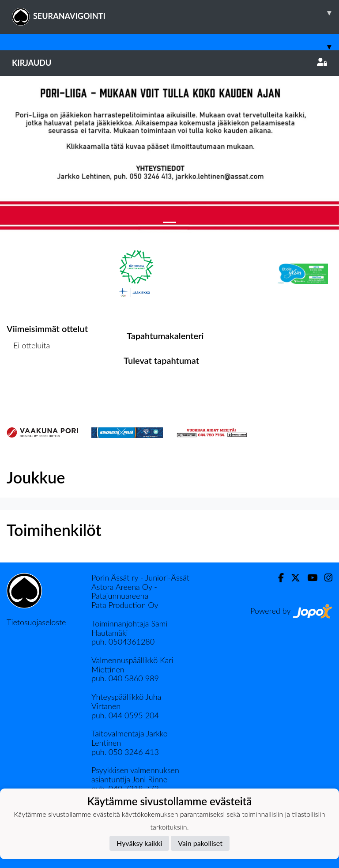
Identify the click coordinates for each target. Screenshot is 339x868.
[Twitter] (292, 578)
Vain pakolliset (200, 843)
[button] (25, 155)
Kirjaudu (169, 63)
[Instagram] (325, 578)
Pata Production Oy (125, 605)
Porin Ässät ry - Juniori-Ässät (140, 577)
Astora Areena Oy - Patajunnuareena (124, 591)
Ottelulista (28, 379)
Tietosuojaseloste (36, 622)
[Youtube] (309, 578)
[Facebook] (277, 578)
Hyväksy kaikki (139, 843)
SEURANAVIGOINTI (175, 13)
